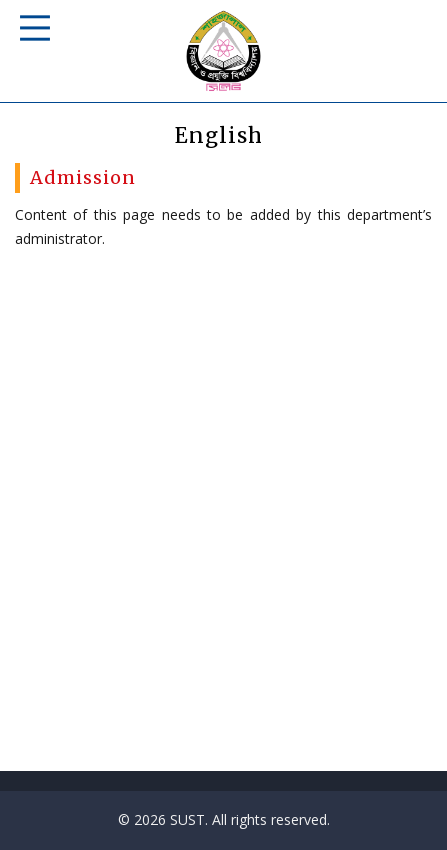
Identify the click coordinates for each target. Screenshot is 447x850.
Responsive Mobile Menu (35, 28)
